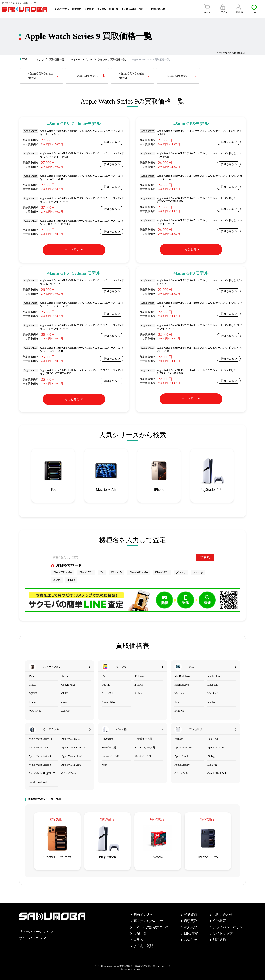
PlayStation (108, 739)
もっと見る (72, 250)
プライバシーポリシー (229, 927)
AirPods (179, 739)
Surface (138, 693)
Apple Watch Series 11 (40, 739)
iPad (102, 572)
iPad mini (139, 676)
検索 (205, 557)
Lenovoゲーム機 (111, 756)
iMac (177, 702)
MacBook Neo (182, 676)
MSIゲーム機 (109, 748)
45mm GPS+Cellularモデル (41, 76)
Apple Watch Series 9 (40, 756)
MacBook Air (214, 676)
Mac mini (179, 693)
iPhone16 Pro (162, 572)
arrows (65, 702)
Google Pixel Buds (217, 773)
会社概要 (219, 921)
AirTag (211, 756)
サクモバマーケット (36, 932)
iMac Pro (179, 711)
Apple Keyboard (216, 748)
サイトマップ (223, 933)
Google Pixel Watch (39, 782)
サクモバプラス (33, 938)
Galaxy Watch (69, 773)
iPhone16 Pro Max (138, 572)
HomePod (213, 739)
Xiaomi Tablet (109, 702)
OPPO (65, 693)
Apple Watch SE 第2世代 (42, 773)
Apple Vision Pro (183, 748)
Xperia (65, 676)
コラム (138, 940)
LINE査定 (191, 933)
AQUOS (33, 693)
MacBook (212, 685)
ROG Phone (35, 711)
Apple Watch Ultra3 (39, 748)
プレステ (181, 573)
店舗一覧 (114, 9)
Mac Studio (213, 693)
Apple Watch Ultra (71, 765)
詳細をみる (111, 142)
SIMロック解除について (151, 927)
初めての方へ (62, 9)
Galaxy (32, 685)
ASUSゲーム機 (143, 756)
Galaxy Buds (181, 773)
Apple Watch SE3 (70, 739)
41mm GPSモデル (178, 76)
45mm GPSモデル (87, 76)
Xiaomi (32, 702)
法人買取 (101, 9)
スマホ (57, 580)
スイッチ (198, 573)
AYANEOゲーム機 (145, 748)
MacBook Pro (182, 685)
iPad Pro (106, 685)
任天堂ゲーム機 (143, 739)
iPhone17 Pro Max (62, 572)
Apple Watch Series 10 (73, 748)
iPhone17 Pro (86, 572)
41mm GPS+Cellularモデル (131, 76)
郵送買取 (77, 9)
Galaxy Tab (107, 693)
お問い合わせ (158, 9)
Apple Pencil (181, 756)
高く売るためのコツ (148, 921)
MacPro (211, 702)
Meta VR (212, 765)
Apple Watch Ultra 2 (72, 756)
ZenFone (66, 711)
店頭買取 (89, 9)
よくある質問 (128, 9)
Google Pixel (68, 685)
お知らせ (143, 9)
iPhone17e (117, 572)
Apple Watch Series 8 (40, 765)
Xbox (104, 765)
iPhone (71, 580)
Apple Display (182, 765)
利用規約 (219, 940)
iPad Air (139, 685)
